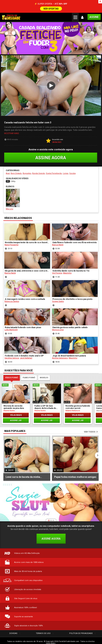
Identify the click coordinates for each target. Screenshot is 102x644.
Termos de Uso (43, 632)
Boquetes (27, 172)
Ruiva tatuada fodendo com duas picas (23, 326)
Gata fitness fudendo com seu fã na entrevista (74, 241)
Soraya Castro (58, 300)
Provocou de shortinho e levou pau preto (72, 297)
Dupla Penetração (54, 172)
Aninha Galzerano (60, 356)
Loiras (66, 172)
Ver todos (90, 430)
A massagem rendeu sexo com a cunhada (25, 297)
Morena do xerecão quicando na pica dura (14, 405)
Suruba (72, 172)
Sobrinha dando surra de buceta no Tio (71, 269)
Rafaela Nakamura (73, 409)
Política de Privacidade (81, 632)
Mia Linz (13, 198)
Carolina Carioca (12, 356)
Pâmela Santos (9, 409)
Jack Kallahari (26, 356)
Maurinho (67, 271)
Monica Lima (58, 328)
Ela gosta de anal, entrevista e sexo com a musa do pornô (27, 269)
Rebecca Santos (12, 300)
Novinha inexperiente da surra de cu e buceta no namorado (27, 241)
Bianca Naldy (58, 243)
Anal (8, 172)
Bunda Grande (39, 172)
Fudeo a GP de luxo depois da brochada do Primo (45, 405)
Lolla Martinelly (11, 328)
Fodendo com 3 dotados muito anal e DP (24, 354)
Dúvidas (13, 632)
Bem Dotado (16, 172)
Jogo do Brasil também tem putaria (69, 354)
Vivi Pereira (57, 271)
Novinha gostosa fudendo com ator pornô (78, 405)
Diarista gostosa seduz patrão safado (70, 326)
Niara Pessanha (11, 243)
